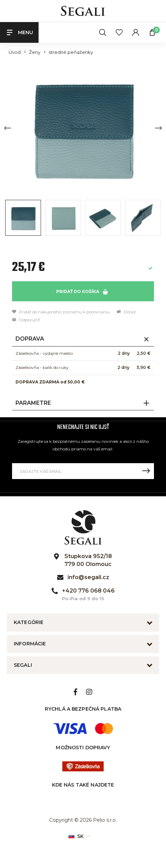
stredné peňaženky (71, 52)
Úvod (15, 52)
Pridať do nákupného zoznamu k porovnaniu (61, 312)
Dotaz (126, 312)
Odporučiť (26, 320)
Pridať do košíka (82, 292)
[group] (83, 128)
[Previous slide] (8, 128)
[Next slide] (158, 128)
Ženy (35, 52)
